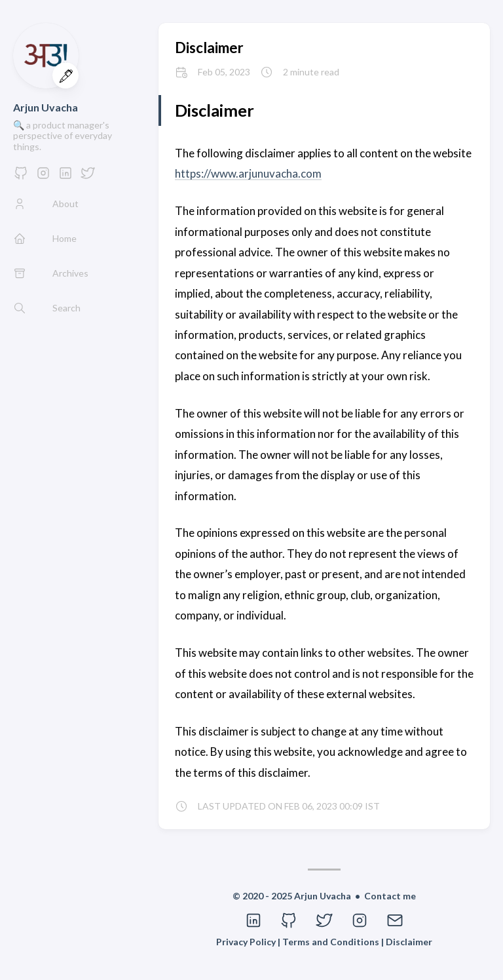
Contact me (390, 896)
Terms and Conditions (332, 942)
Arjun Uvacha (46, 107)
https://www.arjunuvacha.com (248, 173)
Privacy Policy (247, 942)
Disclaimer (209, 48)
